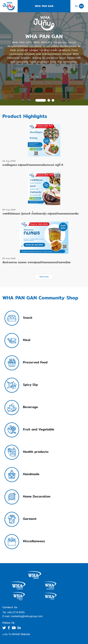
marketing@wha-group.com (27, 616)
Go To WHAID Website (16, 634)
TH (76, 6)
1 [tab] (41, 100)
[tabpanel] (44, 59)
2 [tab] (49, 100)
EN (81, 6)
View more (44, 277)
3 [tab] (53, 100)
